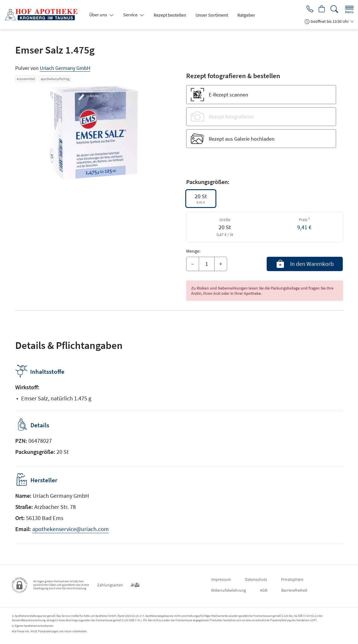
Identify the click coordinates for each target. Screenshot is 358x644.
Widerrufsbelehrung (228, 590)
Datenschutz (256, 579)
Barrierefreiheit (294, 590)
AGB (264, 590)
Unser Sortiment (212, 15)
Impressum (221, 579)
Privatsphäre (292, 579)
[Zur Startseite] (43, 15)
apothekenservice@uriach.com (71, 529)
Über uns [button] (99, 15)
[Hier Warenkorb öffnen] (322, 9)
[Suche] (334, 9)
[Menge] (207, 264)
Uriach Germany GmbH (65, 68)
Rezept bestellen (170, 15)
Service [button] (131, 15)
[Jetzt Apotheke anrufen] (309, 9)
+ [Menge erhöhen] (221, 264)
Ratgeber (246, 15)
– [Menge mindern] (193, 264)
